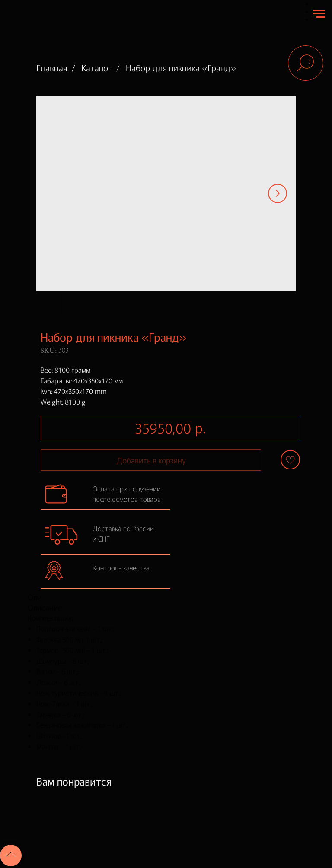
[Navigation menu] (319, 14)
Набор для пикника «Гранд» (181, 68)
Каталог (97, 68)
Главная (52, 68)
